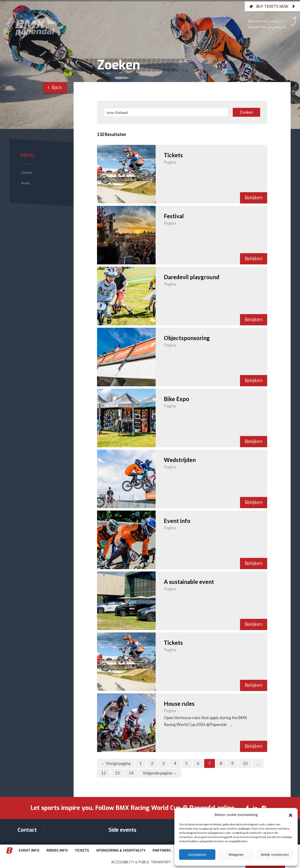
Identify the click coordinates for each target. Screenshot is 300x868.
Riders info (57, 850)
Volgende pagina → (160, 773)
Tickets (82, 850)
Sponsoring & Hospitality (121, 850)
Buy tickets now (272, 6)
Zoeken (246, 112)
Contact (27, 172)
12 (104, 773)
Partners (162, 850)
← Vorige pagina (116, 763)
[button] (291, 815)
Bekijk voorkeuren (275, 855)
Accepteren (197, 855)
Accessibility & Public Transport (141, 862)
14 (131, 773)
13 (117, 773)
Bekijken (254, 198)
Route (25, 183)
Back (55, 88)
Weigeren (236, 855)
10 (245, 763)
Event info (29, 850)
